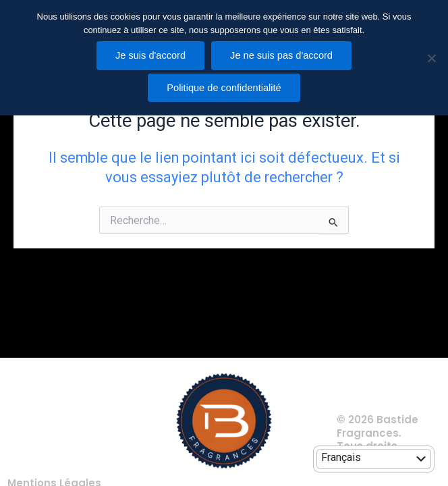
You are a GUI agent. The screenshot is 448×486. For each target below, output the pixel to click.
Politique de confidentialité (224, 88)
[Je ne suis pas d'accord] (431, 58)
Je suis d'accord (150, 55)
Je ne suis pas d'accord (281, 55)
